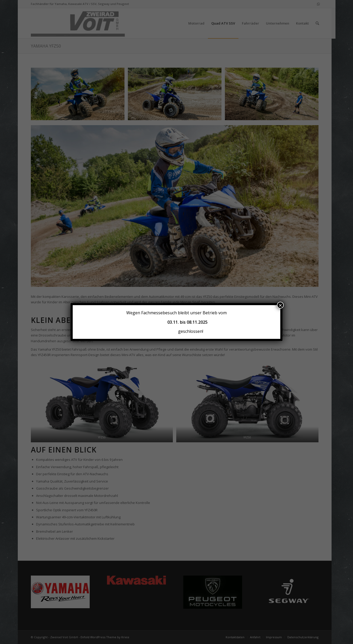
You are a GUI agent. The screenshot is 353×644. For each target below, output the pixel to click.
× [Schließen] (280, 305)
